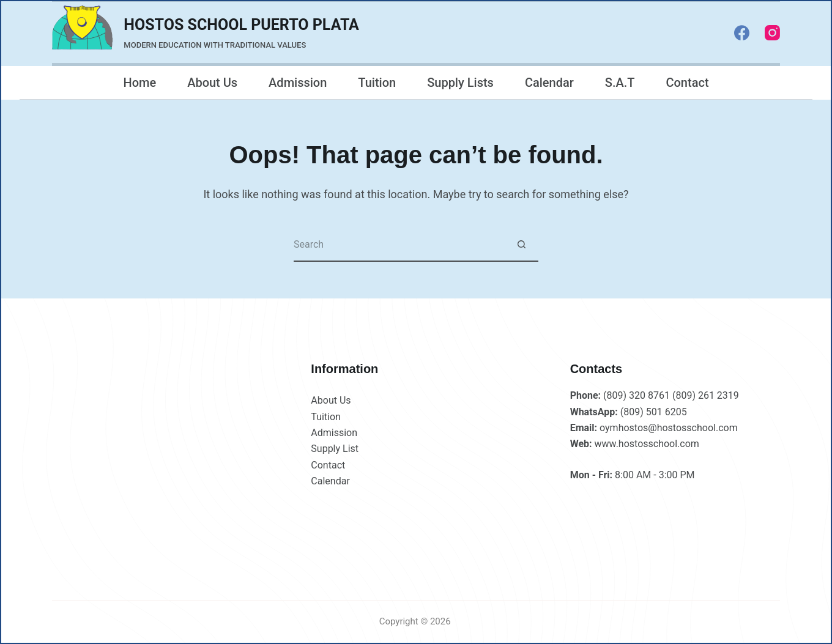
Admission (298, 83)
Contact (687, 83)
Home (139, 83)
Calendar (549, 83)
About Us (212, 83)
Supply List (335, 449)
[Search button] (522, 245)
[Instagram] (772, 33)
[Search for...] (399, 245)
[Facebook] (742, 33)
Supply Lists (460, 83)
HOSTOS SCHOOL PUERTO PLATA (241, 25)
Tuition (377, 83)
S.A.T (620, 83)
